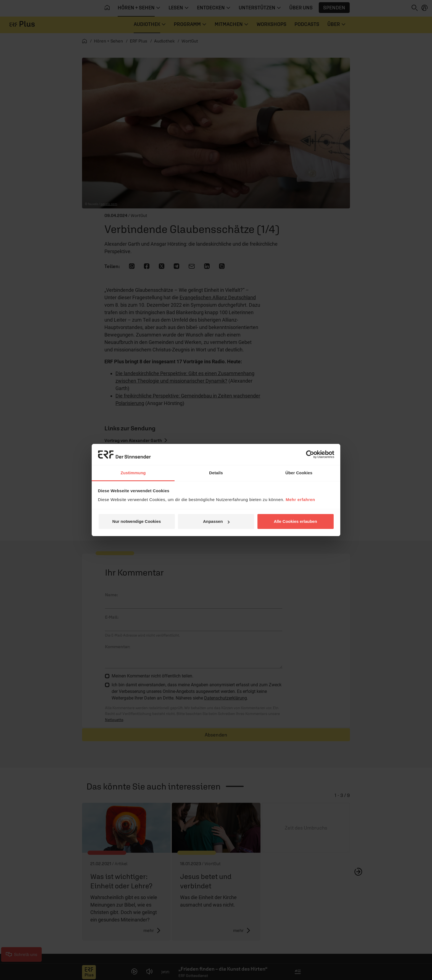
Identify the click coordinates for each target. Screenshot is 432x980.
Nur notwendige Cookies (137, 521)
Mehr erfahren (300, 500)
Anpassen (216, 521)
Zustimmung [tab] (133, 473)
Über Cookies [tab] (299, 473)
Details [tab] (216, 473)
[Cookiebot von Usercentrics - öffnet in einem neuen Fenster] (310, 454)
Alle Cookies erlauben (295, 521)
